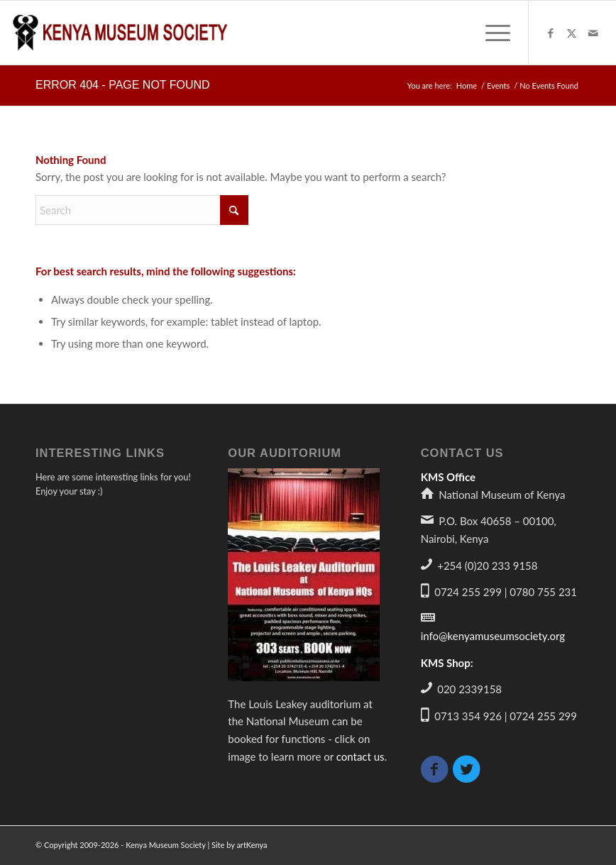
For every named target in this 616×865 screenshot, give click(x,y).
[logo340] (121, 33)
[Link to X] (572, 33)
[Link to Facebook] (551, 33)
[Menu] (491, 33)
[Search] (142, 210)
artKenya (252, 845)
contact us (361, 756)
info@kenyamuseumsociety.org (493, 636)
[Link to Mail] (593, 33)
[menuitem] (491, 33)
